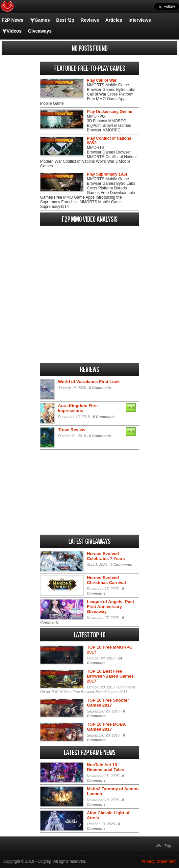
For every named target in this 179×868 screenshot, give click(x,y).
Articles (114, 20)
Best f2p (65, 20)
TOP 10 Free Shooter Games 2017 (108, 703)
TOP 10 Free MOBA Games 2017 (106, 727)
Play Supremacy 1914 (107, 174)
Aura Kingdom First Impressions (78, 408)
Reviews (90, 20)
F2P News (13, 20)
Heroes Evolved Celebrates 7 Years (106, 556)
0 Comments (100, 388)
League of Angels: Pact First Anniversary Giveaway (110, 607)
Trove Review (72, 430)
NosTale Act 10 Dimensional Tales (105, 767)
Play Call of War (102, 80)
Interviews (140, 20)
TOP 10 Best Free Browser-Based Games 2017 (110, 676)
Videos (14, 31)
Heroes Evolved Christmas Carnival (106, 580)
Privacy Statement (159, 861)
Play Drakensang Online (109, 112)
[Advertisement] (89, 321)
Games (42, 20)
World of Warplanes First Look (89, 382)
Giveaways (40, 31)
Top (168, 846)
